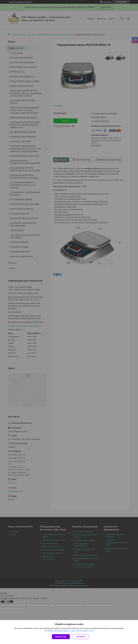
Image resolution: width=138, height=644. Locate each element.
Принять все (61, 637)
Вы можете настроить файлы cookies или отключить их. (68, 631)
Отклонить (81, 637)
